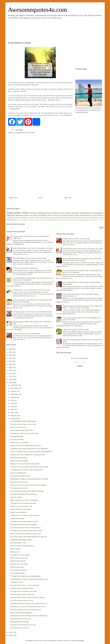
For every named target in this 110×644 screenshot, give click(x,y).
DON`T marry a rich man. (19, 558)
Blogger (81, 641)
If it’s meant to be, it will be (19, 628)
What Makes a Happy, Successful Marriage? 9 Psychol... (30, 479)
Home (41, 198)
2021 (11, 364)
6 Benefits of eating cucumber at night (76, 330)
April (12, 409)
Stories (49, 213)
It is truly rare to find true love (20, 476)
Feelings (42, 218)
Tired (83, 218)
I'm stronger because (18, 573)
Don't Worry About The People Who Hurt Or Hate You (29, 537)
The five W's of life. (17, 582)
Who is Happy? (16, 549)
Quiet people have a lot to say (21, 619)
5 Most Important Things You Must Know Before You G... (30, 579)
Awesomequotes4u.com (38, 10)
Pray (90, 220)
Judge (72, 220)
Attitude (44, 215)
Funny (31, 215)
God (40, 215)
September (15, 394)
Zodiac (77, 215)
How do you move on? (18, 427)
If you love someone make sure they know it (25, 528)
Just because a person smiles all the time (25, 433)
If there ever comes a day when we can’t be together (28, 485)
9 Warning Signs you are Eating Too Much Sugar (30, 258)
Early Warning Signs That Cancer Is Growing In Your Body (33, 248)
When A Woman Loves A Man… (21, 509)
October (14, 391)
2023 (11, 358)
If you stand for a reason (19, 570)
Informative (70, 215)
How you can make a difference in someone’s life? (28, 455)
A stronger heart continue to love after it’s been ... (27, 531)
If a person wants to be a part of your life (24, 521)
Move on (38, 220)
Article (25, 213)
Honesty (16, 218)
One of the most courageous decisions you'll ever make (29, 467)
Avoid (90, 218)
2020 (11, 367)
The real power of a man (19, 488)
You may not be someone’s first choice (24, 591)
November (14, 388)
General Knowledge (37, 213)
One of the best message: (19, 461)
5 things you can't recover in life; (21, 506)
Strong (56, 215)
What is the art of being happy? (21, 613)
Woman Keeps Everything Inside (22, 588)
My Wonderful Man (17, 436)
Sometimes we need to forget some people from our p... (30, 604)
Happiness (11, 215)
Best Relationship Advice (19, 458)
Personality (52, 218)
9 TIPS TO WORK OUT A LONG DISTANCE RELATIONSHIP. (32, 452)
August (13, 397)
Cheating (57, 220)
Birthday (78, 218)
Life (60, 215)
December (14, 385)
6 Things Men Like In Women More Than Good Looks (32, 290)
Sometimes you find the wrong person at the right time (29, 449)
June (13, 403)
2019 (11, 370)
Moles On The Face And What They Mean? (25, 464)
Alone (89, 215)
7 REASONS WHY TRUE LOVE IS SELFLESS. (27, 470)
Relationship (85, 213)
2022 (11, 361)
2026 (11, 349)
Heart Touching (67, 218)
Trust (37, 218)
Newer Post (13, 198)
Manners (33, 220)
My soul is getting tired (18, 473)
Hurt (28, 218)
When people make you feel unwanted (24, 525)
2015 (11, 383)
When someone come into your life (22, 594)
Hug (68, 220)
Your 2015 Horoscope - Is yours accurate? (25, 585)
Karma (75, 220)
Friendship (10, 218)
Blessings (51, 220)
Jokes (67, 213)
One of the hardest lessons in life (22, 600)
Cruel (61, 220)
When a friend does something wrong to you (26, 534)
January (14, 419)
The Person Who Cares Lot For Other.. (24, 424)
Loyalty (82, 220)
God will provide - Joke (18, 543)
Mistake (86, 220)
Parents (101, 218)
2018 (11, 373)
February (14, 416)
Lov (79, 220)
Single (13, 220)
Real (74, 218)
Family (64, 215)
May (12, 406)
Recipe (94, 220)
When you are (15, 552)
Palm (42, 220)
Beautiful (56, 213)
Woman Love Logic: (17, 567)
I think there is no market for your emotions (25, 515)
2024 (11, 355)
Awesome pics (22, 215)
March (13, 413)
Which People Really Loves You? (22, 430)
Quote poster (30, 133)
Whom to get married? (18, 561)
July (12, 400)
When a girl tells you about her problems (24, 500)
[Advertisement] (46, 30)
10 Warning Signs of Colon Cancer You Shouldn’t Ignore (32, 312)
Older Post (68, 198)
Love (62, 213)
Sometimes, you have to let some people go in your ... (29, 607)
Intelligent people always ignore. (21, 540)
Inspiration (75, 213)
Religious (100, 215)
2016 (11, 380)
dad (86, 218)
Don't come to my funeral (19, 564)
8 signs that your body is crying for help (27, 334)
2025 (11, 352)
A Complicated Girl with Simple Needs (23, 421)
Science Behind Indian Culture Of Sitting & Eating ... (28, 597)
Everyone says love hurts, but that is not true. (26, 610)
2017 (11, 376)
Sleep (46, 220)
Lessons (94, 215)
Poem (47, 218)
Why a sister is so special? (20, 443)
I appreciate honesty (17, 518)
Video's (101, 220)
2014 (11, 632)
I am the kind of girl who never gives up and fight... (28, 491)
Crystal (65, 220)
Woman (50, 215)
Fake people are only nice (19, 482)
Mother (36, 215)
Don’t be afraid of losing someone (22, 546)
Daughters (95, 218)
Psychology (23, 218)
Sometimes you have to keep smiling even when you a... (30, 616)
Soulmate (59, 218)
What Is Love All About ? (19, 512)
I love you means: (16, 497)
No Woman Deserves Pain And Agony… (24, 494)
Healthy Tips (27, 220)
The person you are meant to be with (23, 503)
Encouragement (19, 133)
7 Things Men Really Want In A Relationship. (26, 576)
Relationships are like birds (20, 622)
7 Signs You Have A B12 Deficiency (25, 268)
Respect (32, 218)
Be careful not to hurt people (20, 555)
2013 (11, 635)
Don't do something (17, 439)
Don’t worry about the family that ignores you (26, 446)
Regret (9, 220)
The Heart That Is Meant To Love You (23, 625)
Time (97, 220)
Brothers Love (19, 220)
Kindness (83, 215)
